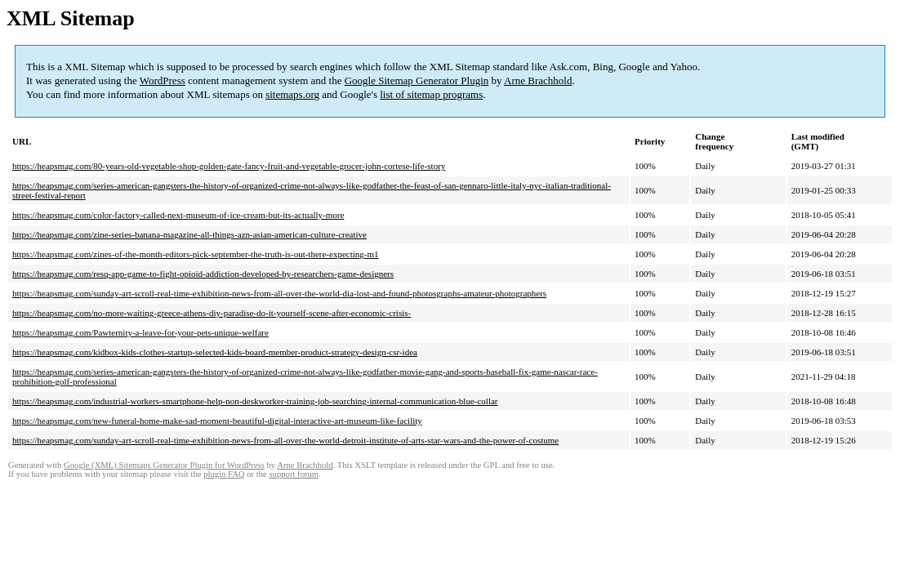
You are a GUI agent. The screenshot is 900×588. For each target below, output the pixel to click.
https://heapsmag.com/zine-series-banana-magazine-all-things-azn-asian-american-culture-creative (189, 234)
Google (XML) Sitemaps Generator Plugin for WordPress (164, 465)
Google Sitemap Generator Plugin (417, 80)
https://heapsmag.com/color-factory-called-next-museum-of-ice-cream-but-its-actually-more (178, 215)
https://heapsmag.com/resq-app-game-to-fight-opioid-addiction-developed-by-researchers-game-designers (203, 274)
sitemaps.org (292, 94)
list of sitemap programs (431, 94)
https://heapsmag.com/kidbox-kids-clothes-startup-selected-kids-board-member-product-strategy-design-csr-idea (215, 352)
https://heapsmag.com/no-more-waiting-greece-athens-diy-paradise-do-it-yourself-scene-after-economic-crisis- (212, 313)
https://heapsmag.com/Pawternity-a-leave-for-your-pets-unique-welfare (140, 332)
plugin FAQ (224, 474)
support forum (294, 474)
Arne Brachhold (538, 80)
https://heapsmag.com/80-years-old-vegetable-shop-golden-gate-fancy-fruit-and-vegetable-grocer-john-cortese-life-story (229, 166)
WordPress (163, 80)
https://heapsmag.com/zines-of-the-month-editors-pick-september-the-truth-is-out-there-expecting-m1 (196, 254)
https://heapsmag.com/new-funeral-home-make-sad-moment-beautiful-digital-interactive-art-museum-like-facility (217, 421)
